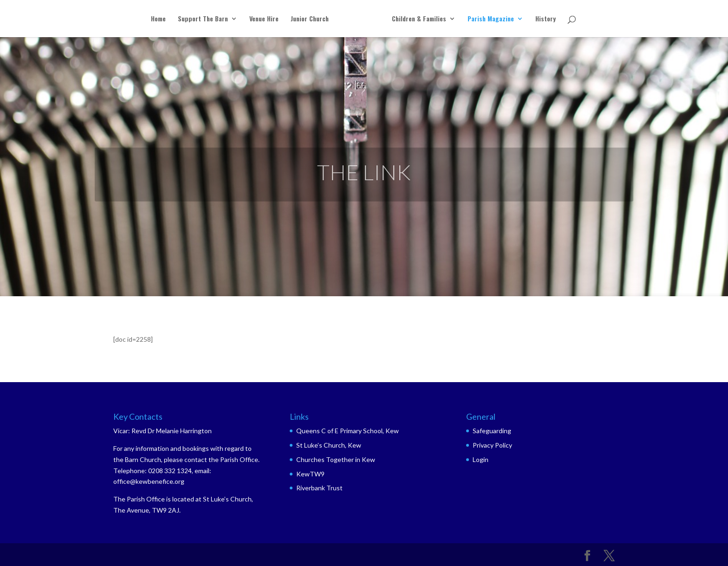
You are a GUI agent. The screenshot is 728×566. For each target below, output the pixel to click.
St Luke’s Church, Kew (329, 445)
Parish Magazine (491, 19)
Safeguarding (492, 431)
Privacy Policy (492, 445)
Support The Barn (203, 19)
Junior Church (310, 19)
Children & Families (419, 19)
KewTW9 (310, 474)
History (546, 19)
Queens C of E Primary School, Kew (348, 431)
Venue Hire (264, 19)
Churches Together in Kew (336, 459)
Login (481, 459)
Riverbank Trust (319, 488)
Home (158, 19)
